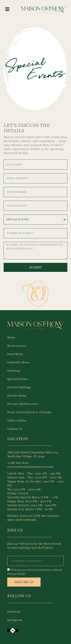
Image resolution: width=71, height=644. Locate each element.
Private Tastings (19, 387)
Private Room (17, 396)
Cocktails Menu (18, 362)
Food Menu (15, 354)
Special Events (18, 379)
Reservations (17, 346)
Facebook (14, 612)
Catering (14, 371)
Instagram (15, 620)
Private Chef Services (23, 404)
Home (11, 337)
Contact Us (15, 429)
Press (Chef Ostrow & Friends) (29, 412)
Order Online (17, 421)
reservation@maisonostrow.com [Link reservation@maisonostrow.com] (30, 467)
